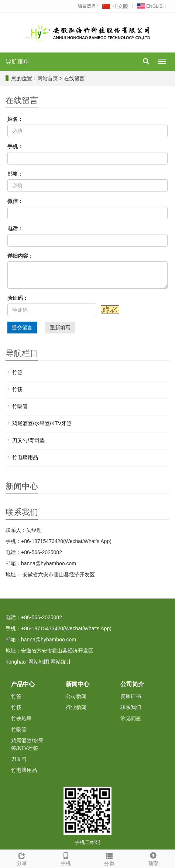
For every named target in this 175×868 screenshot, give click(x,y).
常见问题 (131, 718)
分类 (109, 858)
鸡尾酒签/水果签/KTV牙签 (42, 423)
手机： (15, 146)
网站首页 (48, 78)
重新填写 (60, 328)
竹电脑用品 (25, 457)
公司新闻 (76, 696)
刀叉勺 (19, 759)
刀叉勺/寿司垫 (28, 440)
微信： (15, 201)
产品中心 (23, 684)
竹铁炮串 (21, 718)
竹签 (17, 372)
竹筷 (17, 389)
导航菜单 (17, 62)
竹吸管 (20, 406)
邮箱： (15, 174)
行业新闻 (76, 707)
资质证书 (131, 696)
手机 (66, 858)
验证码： (18, 298)
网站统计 (61, 662)
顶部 (153, 858)
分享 (22, 858)
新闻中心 (78, 684)
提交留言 (22, 328)
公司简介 (132, 684)
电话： (15, 228)
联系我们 (131, 707)
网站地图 (39, 662)
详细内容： (20, 256)
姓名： (15, 119)
